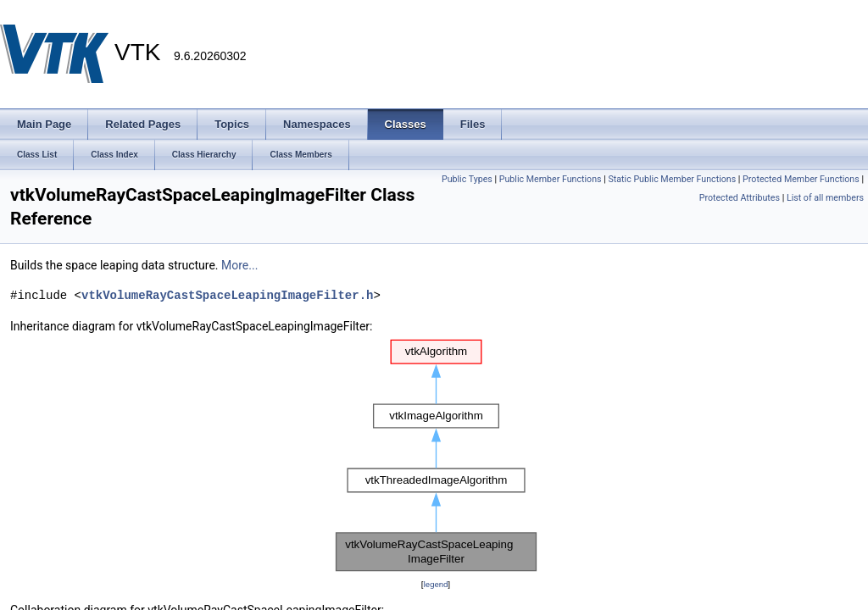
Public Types (467, 179)
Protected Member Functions (801, 179)
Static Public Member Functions (672, 179)
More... (239, 265)
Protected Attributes (740, 198)
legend (435, 584)
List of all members (825, 198)
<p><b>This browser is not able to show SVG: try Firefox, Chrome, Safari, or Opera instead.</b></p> (436, 455)
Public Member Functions (551, 179)
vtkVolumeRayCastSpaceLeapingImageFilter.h (227, 295)
